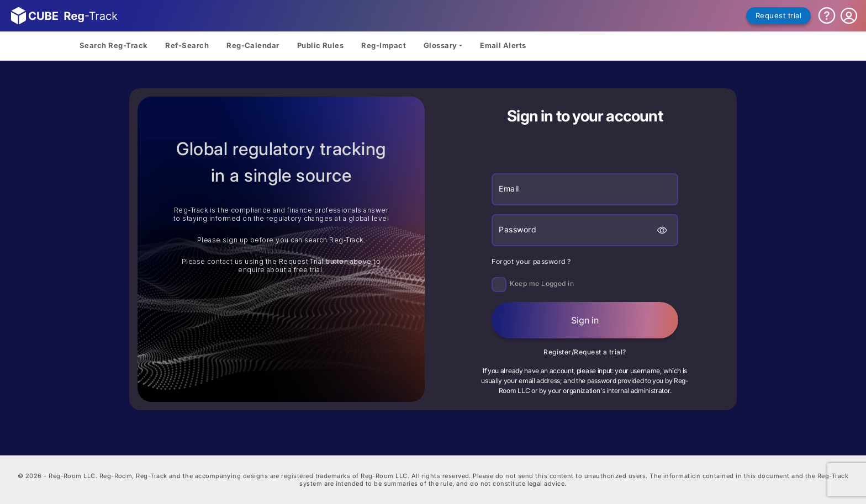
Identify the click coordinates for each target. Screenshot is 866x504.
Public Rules (321, 45)
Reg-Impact (384, 45)
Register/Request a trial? (585, 352)
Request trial (778, 15)
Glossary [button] (440, 45)
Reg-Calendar (253, 45)
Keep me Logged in (542, 283)
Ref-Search (187, 45)
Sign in (585, 320)
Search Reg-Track (113, 45)
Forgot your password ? (531, 261)
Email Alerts (503, 45)
